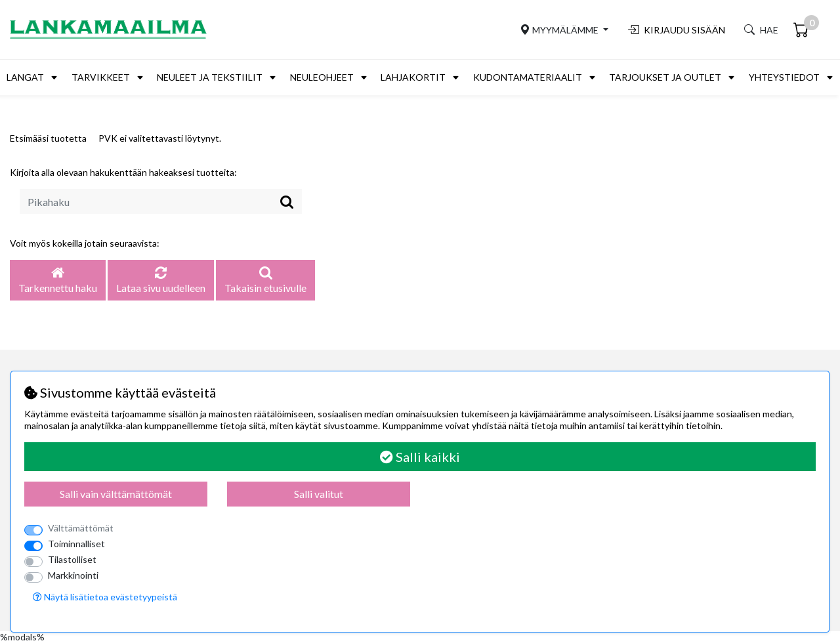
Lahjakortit (413, 77)
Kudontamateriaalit (528, 77)
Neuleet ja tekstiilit (210, 77)
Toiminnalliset (76, 544)
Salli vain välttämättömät (116, 494)
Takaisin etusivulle (265, 281)
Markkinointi (73, 575)
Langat (25, 77)
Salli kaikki (420, 457)
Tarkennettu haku (58, 281)
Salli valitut (319, 494)
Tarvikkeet (101, 77)
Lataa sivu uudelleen (161, 281)
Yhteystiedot (784, 77)
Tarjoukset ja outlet (665, 77)
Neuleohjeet (322, 77)
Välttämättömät (81, 528)
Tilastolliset (72, 559)
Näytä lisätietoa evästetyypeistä (105, 597)
